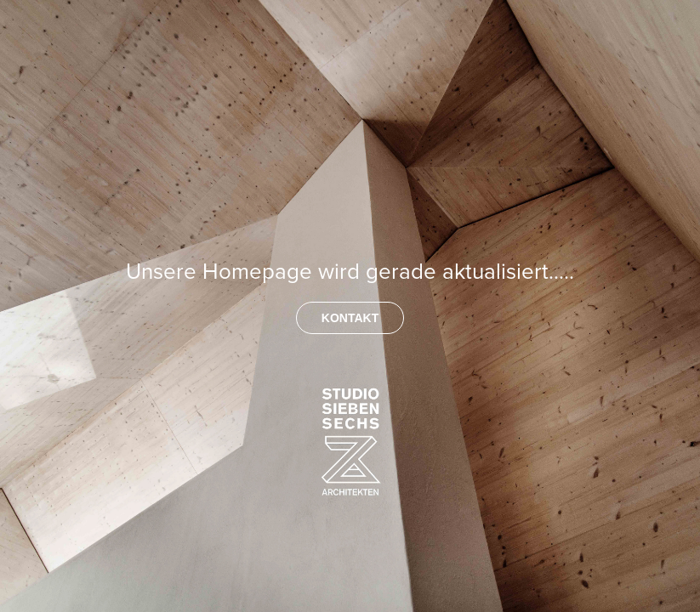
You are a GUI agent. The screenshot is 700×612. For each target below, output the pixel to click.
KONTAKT (350, 318)
